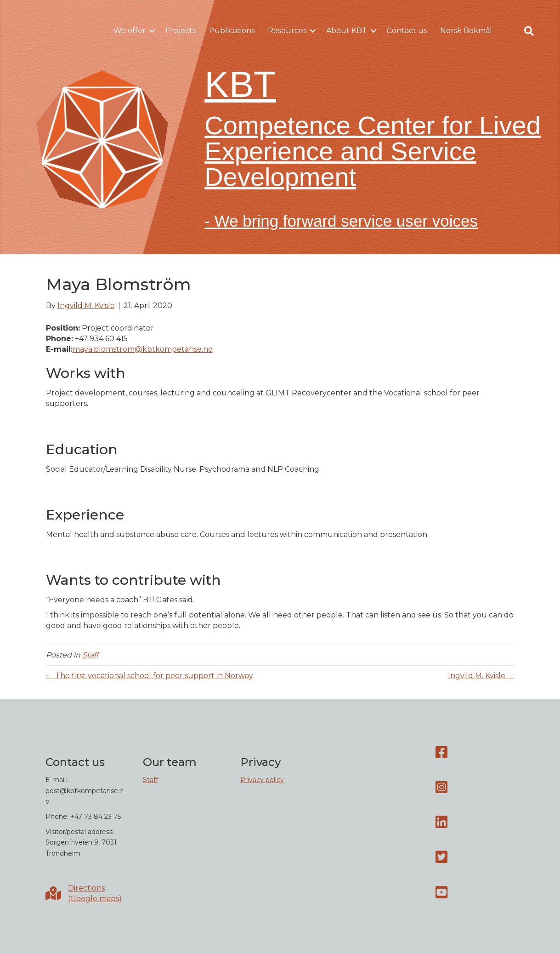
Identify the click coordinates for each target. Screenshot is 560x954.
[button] (152, 31)
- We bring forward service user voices (341, 221)
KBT (240, 84)
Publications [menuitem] (232, 31)
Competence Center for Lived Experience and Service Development (373, 151)
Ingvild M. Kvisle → (481, 676)
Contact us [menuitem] (407, 31)
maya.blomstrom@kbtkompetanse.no (143, 349)
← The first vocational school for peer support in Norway (150, 676)
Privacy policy (262, 780)
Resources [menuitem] (287, 31)
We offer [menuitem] (130, 31)
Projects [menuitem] (181, 31)
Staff (90, 655)
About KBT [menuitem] (347, 31)
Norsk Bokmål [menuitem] (466, 31)
